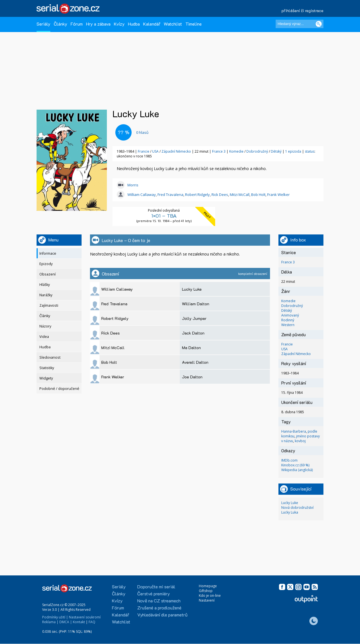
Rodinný (288, 320)
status (310, 151)
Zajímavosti (49, 305)
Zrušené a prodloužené (159, 608)
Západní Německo (176, 151)
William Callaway (142, 195)
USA (155, 151)
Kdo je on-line (210, 596)
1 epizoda (293, 151)
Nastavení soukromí (85, 617)
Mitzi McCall (240, 195)
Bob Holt (258, 195)
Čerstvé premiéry (154, 594)
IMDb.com (289, 460)
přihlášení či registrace (302, 11)
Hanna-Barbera (294, 431)
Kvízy (119, 24)
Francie (144, 151)
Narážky (46, 295)
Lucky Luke (290, 503)
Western (288, 325)
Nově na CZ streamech (159, 601)
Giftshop (206, 591)
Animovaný (290, 315)
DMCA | (66, 622)
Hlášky (45, 285)
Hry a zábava (98, 24)
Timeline (193, 24)
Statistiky (47, 368)
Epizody (46, 264)
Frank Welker (278, 195)
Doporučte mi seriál (156, 587)
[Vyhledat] (319, 24)
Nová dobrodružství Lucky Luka (297, 510)
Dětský (277, 151)
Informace (48, 253)
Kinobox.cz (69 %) (295, 465)
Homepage (208, 586)
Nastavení (207, 600)
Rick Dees (220, 195)
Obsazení (48, 274)
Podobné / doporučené (59, 389)
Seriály (43, 24)
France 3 (219, 151)
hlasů (142, 132)
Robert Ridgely (197, 195)
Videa (44, 337)
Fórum (77, 24)
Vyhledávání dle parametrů (162, 615)
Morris (133, 185)
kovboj (300, 441)
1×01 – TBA (164, 216)
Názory (45, 326)
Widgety (46, 378)
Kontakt (79, 622)
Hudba (134, 24)
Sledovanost (50, 357)
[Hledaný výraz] (300, 24)
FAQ (92, 622)
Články (60, 24)
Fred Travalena (170, 195)
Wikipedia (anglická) (297, 470)
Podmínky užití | (55, 617)
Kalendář (152, 24)
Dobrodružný (258, 151)
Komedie (237, 151)
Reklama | (50, 622)
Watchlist (173, 24)
